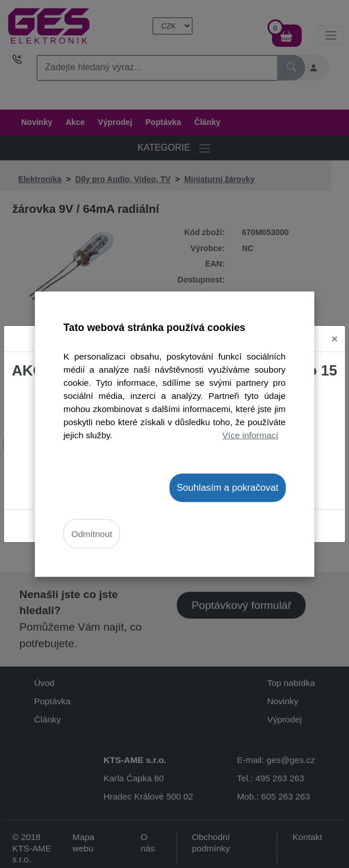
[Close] (334, 339)
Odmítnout (92, 534)
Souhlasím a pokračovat (228, 487)
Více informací (250, 435)
